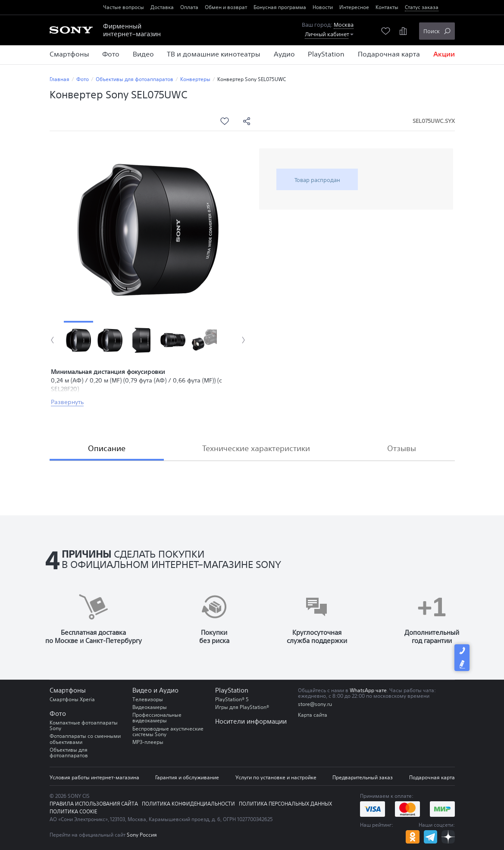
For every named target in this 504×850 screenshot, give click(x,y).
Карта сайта (313, 715)
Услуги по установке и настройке (276, 777)
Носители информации (251, 721)
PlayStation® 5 (232, 699)
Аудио (169, 690)
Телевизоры (148, 699)
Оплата (189, 7)
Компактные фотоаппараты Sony (84, 725)
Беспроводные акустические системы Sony (168, 731)
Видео (142, 690)
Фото (83, 79)
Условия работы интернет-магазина (94, 777)
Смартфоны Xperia (72, 699)
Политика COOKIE (73, 811)
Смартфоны (68, 690)
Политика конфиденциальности (188, 804)
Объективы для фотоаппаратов (135, 79)
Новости (323, 7)
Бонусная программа (280, 7)
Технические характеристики (256, 448)
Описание (107, 448)
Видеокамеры (150, 707)
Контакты (387, 7)
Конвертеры (195, 79)
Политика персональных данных (285, 804)
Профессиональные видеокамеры (157, 718)
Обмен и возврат (226, 7)
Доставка (162, 7)
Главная (59, 79)
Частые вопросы (124, 7)
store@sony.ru (315, 704)
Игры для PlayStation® (242, 707)
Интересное (354, 7)
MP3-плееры (148, 742)
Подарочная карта (432, 777)
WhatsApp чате (368, 690)
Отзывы (402, 448)
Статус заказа (422, 7)
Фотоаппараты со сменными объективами (85, 739)
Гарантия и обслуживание (187, 777)
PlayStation (232, 690)
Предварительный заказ (363, 777)
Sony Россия (142, 835)
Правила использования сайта (94, 804)
